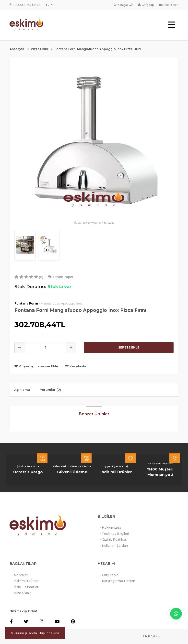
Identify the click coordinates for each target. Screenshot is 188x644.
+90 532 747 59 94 (25, 5)
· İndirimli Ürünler (25, 581)
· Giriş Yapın (109, 575)
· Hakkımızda (111, 528)
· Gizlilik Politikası (114, 540)
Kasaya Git (123, 5)
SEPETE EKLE (129, 347)
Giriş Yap (146, 5)
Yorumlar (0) (52, 390)
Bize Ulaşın (169, 5)
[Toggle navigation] (172, 25)
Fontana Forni (26, 303)
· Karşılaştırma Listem (118, 581)
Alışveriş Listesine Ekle (37, 366)
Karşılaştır (76, 366)
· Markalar (20, 575)
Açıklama (23, 390)
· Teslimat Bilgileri (115, 534)
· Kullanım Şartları (114, 546)
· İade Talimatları (26, 587)
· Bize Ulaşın (22, 593)
